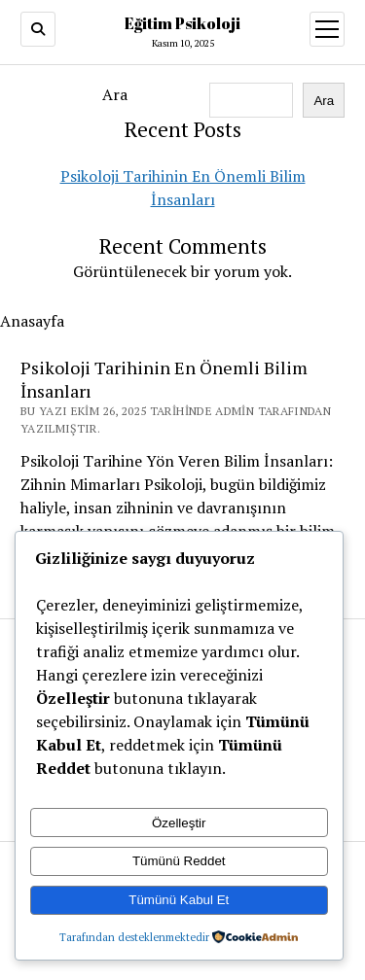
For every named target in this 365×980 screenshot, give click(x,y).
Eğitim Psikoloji (182, 23)
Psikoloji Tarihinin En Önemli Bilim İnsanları (164, 379)
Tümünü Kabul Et (179, 900)
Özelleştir (179, 823)
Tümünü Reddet (179, 861)
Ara (115, 94)
